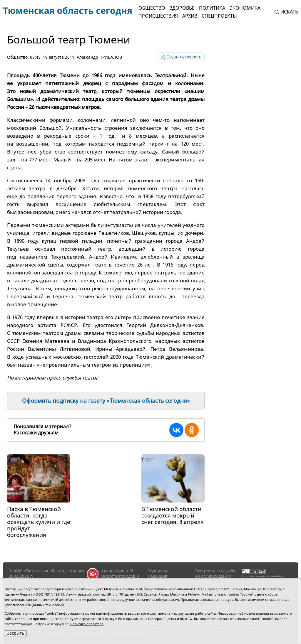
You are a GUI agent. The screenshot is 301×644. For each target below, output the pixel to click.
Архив (190, 16)
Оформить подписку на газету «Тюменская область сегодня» (106, 401)
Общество (152, 8)
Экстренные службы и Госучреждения (216, 573)
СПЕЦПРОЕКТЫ (219, 16)
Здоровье (182, 8)
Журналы (158, 571)
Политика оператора (87, 624)
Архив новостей (117, 571)
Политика (212, 8)
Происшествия (158, 16)
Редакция (158, 576)
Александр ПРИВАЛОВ (99, 57)
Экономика (245, 8)
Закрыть (16, 633)
